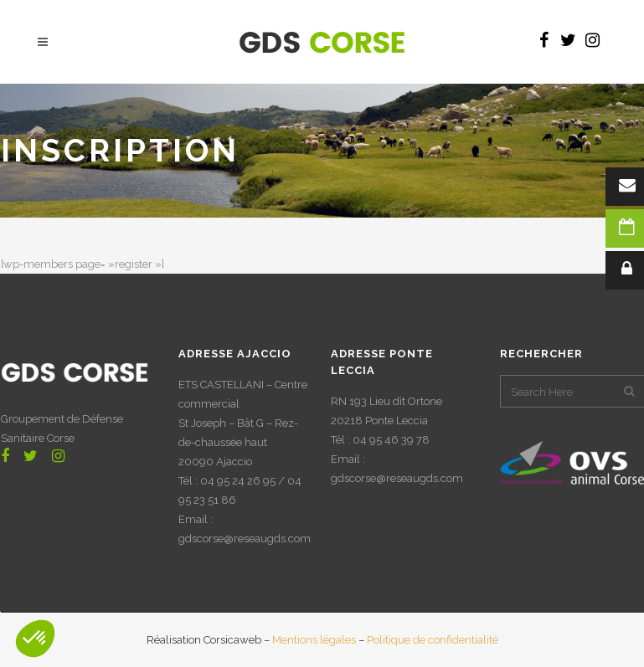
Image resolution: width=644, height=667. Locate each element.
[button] (35, 639)
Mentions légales (314, 640)
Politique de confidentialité (433, 640)
